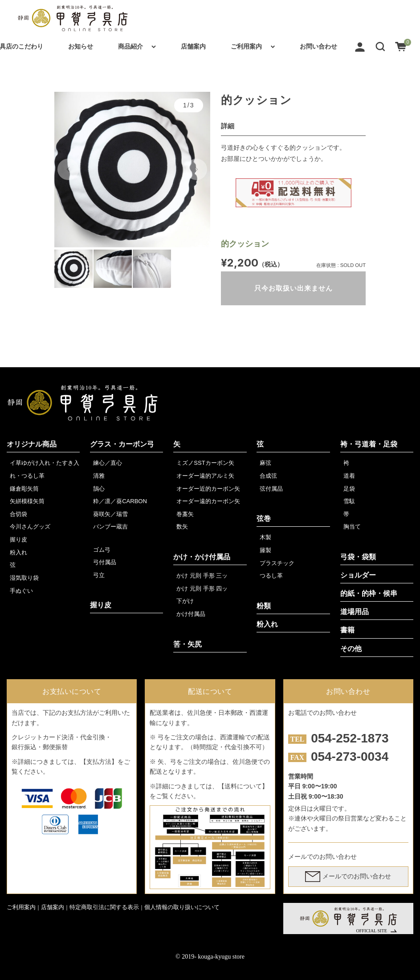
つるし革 (271, 576)
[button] (380, 46)
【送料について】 (243, 786)
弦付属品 (271, 489)
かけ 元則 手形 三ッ (202, 576)
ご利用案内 (246, 46)
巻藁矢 (185, 514)
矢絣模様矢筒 (27, 501)
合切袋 (18, 514)
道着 (349, 476)
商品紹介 (130, 46)
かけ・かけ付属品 (202, 557)
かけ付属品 (191, 614)
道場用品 (355, 612)
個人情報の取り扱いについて (182, 907)
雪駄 (349, 501)
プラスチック (277, 563)
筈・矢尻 (188, 644)
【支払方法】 (99, 762)
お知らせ (81, 46)
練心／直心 (108, 463)
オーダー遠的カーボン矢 (208, 501)
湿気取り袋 (24, 578)
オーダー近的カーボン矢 (208, 489)
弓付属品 (105, 562)
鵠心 (99, 489)
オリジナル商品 (32, 444)
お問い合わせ (318, 46)
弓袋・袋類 (358, 557)
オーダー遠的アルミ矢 (205, 476)
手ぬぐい (21, 591)
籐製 (265, 550)
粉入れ (18, 552)
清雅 (99, 476)
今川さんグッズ (30, 527)
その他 (351, 649)
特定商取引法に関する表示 (104, 907)
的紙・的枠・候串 (369, 593)
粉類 (264, 606)
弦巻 (264, 519)
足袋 (349, 489)
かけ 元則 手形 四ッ (202, 588)
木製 (265, 537)
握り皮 (18, 539)
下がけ (185, 601)
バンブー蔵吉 (110, 527)
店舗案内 (193, 46)
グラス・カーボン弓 (122, 444)
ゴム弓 (102, 550)
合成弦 (268, 476)
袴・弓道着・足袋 (369, 444)
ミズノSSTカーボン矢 (205, 463)
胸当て (352, 527)
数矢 (182, 527)
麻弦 (265, 463)
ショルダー (358, 575)
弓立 (99, 575)
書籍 (347, 630)
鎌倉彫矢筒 (24, 489)
